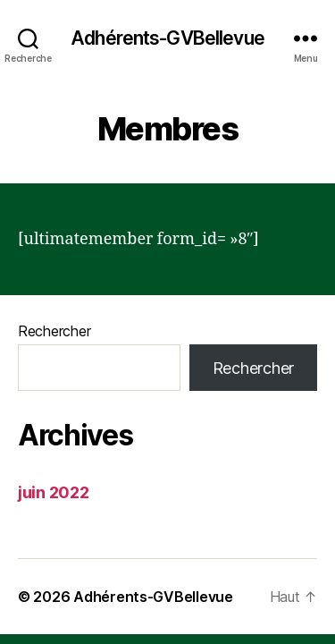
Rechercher (54, 331)
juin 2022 (54, 492)
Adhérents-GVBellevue (167, 38)
